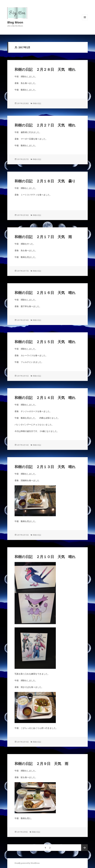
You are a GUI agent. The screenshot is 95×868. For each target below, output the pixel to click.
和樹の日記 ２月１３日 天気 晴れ (45, 467)
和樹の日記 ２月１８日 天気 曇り (45, 181)
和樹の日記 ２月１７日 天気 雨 (43, 237)
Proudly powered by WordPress (27, 863)
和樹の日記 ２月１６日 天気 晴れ (45, 293)
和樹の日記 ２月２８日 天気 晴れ (45, 69)
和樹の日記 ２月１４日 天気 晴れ (45, 398)
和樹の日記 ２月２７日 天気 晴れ (45, 125)
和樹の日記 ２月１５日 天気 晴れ (45, 342)
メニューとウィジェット (85, 20)
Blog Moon (15, 22)
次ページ (84, 848)
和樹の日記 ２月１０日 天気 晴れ (45, 557)
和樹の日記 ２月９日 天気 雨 (41, 764)
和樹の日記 (37, 103)
